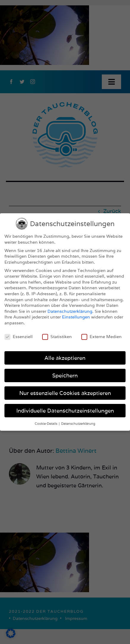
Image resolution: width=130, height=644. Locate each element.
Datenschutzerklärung (70, 311)
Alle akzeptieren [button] (65, 358)
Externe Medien (102, 337)
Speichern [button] (65, 375)
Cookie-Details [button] (46, 424)
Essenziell (19, 337)
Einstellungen (76, 317)
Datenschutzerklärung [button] (78, 424)
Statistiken (57, 337)
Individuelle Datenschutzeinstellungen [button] (65, 411)
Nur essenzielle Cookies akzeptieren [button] (65, 393)
